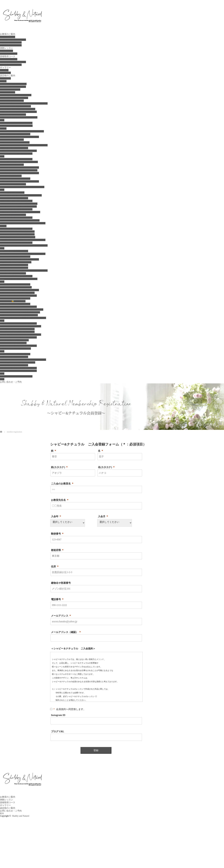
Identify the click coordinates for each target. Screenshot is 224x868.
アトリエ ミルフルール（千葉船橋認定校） (21, 195)
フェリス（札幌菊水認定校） (14, 98)
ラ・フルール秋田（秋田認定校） (16, 123)
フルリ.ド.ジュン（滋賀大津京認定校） (19, 315)
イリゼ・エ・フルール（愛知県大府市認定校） (23, 254)
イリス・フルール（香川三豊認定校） (18, 368)
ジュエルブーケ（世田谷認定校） (16, 159)
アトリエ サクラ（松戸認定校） (16, 218)
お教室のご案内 (8, 34)
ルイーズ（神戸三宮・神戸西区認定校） (19, 290)
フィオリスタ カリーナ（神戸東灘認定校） (22, 310)
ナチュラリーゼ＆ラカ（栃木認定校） (18, 151)
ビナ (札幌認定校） (10, 90)
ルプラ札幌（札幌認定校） (13, 87)
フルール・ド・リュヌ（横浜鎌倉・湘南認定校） (24, 245)
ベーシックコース (9, 59)
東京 (2, 156)
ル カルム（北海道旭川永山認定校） (18, 109)
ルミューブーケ (8, 92)
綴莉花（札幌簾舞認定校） (13, 115)
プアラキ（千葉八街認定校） (14, 198)
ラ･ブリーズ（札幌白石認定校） (16, 95)
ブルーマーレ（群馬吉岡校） (14, 148)
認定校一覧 (5, 78)
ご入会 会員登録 (9, 54)
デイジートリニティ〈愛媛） (14, 365)
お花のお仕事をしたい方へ (13, 40)
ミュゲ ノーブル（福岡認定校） (16, 376)
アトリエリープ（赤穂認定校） (15, 298)
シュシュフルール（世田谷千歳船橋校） (19, 167)
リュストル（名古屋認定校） (14, 251)
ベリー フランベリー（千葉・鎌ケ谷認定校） (23, 223)
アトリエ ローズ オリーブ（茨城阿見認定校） (24, 145)
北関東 (3, 128)
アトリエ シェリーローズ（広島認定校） (21, 326)
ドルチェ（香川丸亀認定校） (14, 357)
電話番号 (57, 599)
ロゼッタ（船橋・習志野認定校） (16, 201)
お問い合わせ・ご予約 (11, 382)
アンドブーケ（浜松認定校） (14, 268)
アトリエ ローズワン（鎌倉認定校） (18, 237)
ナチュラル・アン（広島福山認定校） (18, 323)
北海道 (3, 81)
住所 (55, 567)
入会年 (56, 516)
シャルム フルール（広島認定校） (17, 329)
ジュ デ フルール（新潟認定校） (16, 262)
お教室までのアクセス (11, 45)
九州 (2, 374)
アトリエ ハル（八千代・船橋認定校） (19, 204)
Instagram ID (58, 715)
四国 (2, 351)
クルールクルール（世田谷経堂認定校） (19, 181)
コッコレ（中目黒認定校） (13, 184)
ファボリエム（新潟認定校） (14, 265)
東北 (2, 120)
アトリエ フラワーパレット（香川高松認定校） (23, 360)
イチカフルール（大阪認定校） (15, 304)
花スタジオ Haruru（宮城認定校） (16, 126)
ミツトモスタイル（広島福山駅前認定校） (21, 335)
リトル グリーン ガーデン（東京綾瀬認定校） (22, 187)
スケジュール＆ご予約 (11, 42)
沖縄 (2, 379)
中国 (2, 321)
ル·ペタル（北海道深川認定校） (15, 106)
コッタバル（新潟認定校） (13, 273)
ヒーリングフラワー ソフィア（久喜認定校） (22, 131)
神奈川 (3, 226)
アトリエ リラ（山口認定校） (14, 340)
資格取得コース (8, 56)
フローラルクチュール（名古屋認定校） (19, 259)
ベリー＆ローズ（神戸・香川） (15, 284)
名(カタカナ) (107, 467)
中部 (2, 248)
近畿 (2, 282)
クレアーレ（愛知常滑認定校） (15, 257)
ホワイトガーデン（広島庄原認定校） (18, 337)
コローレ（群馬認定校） (12, 140)
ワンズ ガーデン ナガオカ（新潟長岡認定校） (24, 271)
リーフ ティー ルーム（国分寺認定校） (19, 162)
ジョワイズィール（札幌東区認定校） (18, 112)
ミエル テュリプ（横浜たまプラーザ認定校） (23, 240)
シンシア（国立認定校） (12, 165)
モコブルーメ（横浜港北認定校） (16, 243)
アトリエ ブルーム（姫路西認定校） (18, 307)
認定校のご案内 (8, 76)
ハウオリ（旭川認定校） (12, 101)
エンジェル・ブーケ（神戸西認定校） (18, 296)
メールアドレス (61, 616)
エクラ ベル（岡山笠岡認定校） (15, 349)
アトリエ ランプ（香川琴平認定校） (18, 362)
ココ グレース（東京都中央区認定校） (19, 170)
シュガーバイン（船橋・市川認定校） (18, 206)
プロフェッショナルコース (13, 62)
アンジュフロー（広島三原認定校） (17, 332)
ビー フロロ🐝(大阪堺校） (13, 301)
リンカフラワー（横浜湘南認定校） (17, 234)
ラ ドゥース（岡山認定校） (13, 343)
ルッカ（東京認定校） (11, 176)
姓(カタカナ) (60, 467)
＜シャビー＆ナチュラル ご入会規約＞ (73, 649)
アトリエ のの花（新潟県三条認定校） (19, 279)
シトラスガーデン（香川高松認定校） (18, 371)
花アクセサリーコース (11, 65)
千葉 (2, 190)
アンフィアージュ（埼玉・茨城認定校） (19, 137)
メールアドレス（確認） (66, 632)
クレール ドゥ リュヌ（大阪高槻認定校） (20, 312)
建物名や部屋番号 (61, 583)
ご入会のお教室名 (62, 484)
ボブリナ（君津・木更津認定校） (16, 209)
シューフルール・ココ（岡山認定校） (18, 346)
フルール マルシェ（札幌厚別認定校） (19, 117)
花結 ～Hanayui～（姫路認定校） (16, 287)
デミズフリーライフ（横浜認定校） (17, 232)
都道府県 (57, 550)
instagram (4, 70)
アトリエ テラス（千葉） (12, 193)
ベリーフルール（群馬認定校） (15, 134)
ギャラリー (5, 68)
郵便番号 (57, 534)
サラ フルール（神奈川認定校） (16, 229)
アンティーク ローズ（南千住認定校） (19, 173)
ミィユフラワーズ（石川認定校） (16, 276)
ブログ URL (58, 731)
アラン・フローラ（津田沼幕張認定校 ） (20, 220)
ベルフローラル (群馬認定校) (15, 142)
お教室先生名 (60, 500)
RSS (2, 813)
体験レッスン (6, 48)
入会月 (103, 516)
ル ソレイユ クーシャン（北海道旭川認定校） (24, 103)
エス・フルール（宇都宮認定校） (16, 154)
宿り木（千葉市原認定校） (13, 215)
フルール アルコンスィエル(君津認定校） (20, 212)
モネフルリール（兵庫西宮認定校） (17, 293)
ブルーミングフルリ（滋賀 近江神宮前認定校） (23, 318)
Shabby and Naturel (21, 816)
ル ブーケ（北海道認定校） (13, 84)
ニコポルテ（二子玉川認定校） (15, 179)
